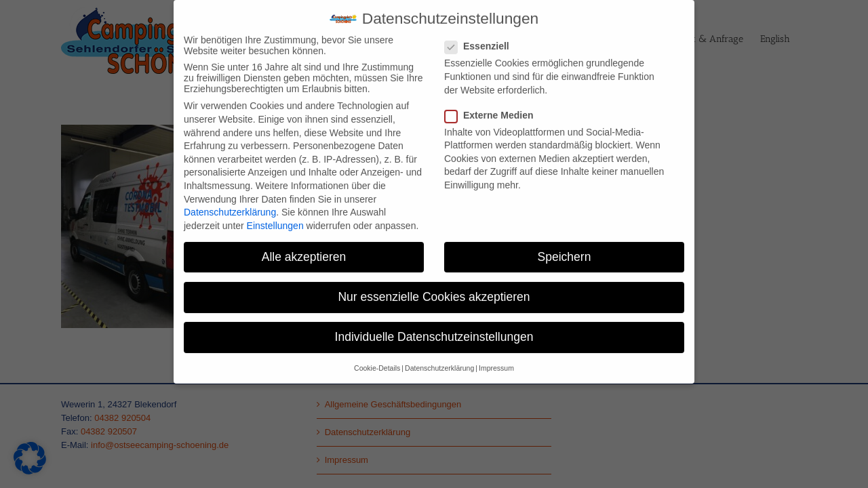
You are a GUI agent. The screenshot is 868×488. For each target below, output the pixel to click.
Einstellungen (275, 218)
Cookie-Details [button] (377, 361)
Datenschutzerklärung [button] (439, 361)
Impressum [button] (496, 361)
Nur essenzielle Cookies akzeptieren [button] (434, 289)
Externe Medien (494, 107)
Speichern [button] (565, 249)
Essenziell (482, 39)
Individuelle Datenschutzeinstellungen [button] (434, 329)
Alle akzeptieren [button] (304, 249)
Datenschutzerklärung (230, 205)
